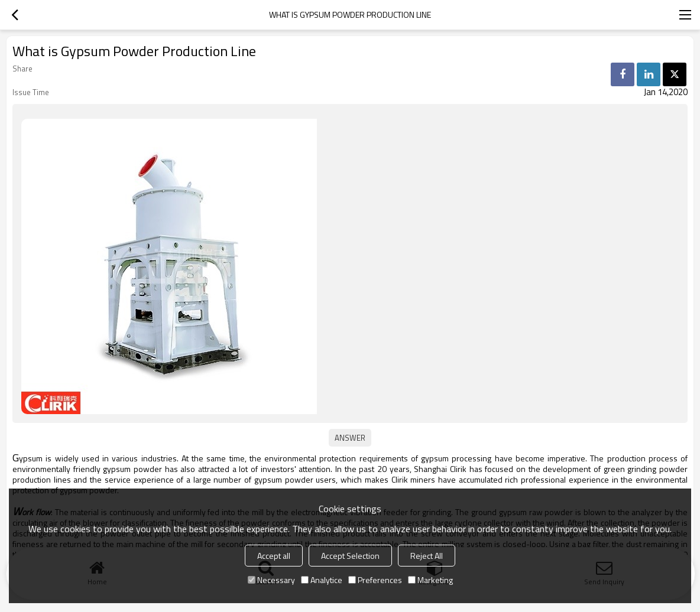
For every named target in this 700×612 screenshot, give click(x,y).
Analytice (322, 580)
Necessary (271, 580)
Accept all (274, 556)
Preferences (375, 580)
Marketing (430, 580)
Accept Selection (350, 556)
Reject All (427, 556)
